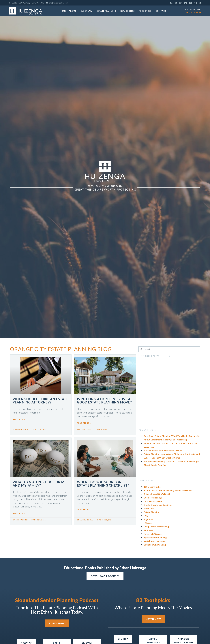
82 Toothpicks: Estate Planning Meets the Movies (168, 490)
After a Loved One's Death (157, 494)
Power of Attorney (153, 534)
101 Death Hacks (152, 487)
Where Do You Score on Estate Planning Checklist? (103, 484)
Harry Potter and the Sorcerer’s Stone (163, 450)
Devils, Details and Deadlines (158, 505)
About (73, 11)
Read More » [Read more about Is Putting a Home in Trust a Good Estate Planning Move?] (84, 423)
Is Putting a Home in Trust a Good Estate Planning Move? (104, 401)
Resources (146, 11)
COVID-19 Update (153, 501)
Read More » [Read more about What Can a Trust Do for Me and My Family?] (20, 513)
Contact (161, 11)
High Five (148, 519)
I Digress (148, 523)
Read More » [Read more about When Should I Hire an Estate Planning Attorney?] (20, 419)
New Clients (128, 11)
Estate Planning (107, 11)
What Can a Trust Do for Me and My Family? (40, 484)
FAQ (146, 516)
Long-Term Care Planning (156, 527)
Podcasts (149, 530)
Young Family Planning (155, 545)
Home (63, 11)
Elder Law (87, 11)
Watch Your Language (155, 541)
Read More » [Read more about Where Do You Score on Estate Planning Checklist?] (84, 510)
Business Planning (153, 498)
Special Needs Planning (155, 537)
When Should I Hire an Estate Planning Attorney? (41, 401)
